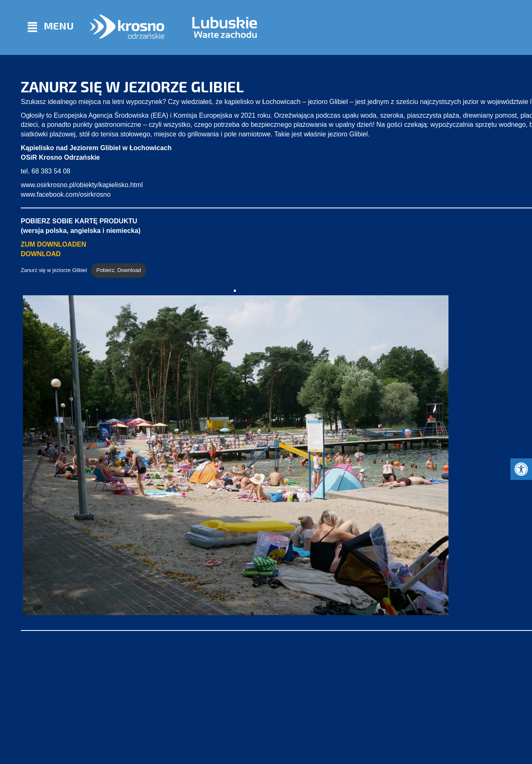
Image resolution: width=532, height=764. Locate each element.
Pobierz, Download (119, 270)
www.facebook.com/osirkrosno (66, 194)
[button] (521, 469)
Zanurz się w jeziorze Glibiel (54, 270)
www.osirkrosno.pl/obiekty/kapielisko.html (82, 185)
